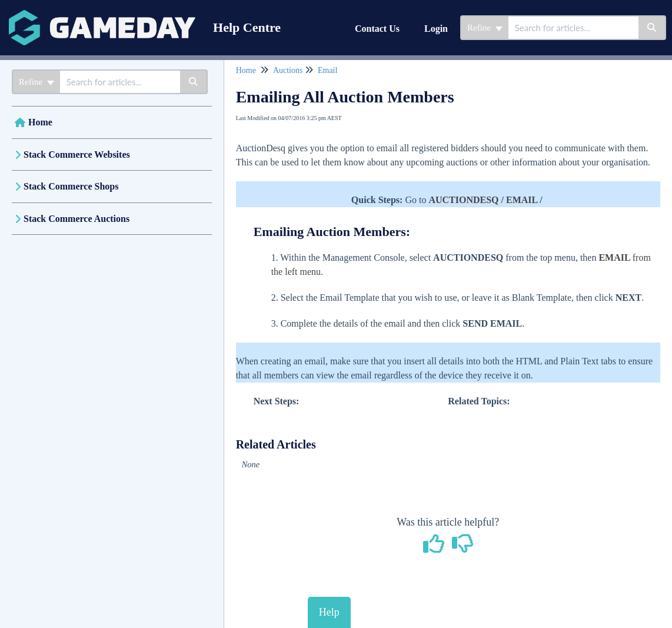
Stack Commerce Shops (71, 186)
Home (40, 122)
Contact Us (377, 29)
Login (436, 29)
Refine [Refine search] (485, 28)
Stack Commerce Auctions (76, 219)
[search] (573, 28)
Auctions (288, 70)
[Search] (652, 28)
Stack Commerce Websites (77, 154)
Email (327, 70)
